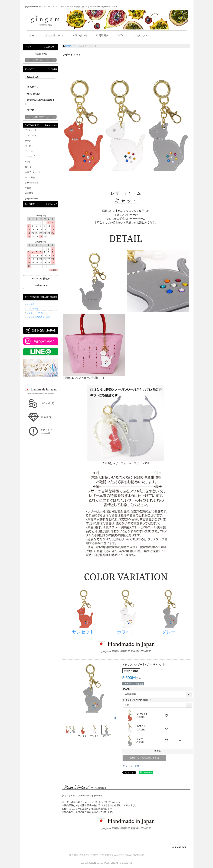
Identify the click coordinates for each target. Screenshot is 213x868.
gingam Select (32, 199)
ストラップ (30, 156)
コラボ (28, 167)
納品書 (127, 689)
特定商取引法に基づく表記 (38, 317)
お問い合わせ (32, 309)
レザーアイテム (32, 183)
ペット (28, 162)
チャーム (29, 151)
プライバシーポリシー (36, 313)
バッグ (28, 146)
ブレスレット (31, 130)
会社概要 (31, 304)
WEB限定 (29, 193)
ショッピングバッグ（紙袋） (138, 700)
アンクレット (31, 135)
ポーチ (28, 141)
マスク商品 (30, 177)
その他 (28, 188)
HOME (68, 46)
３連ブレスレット (33, 172)
